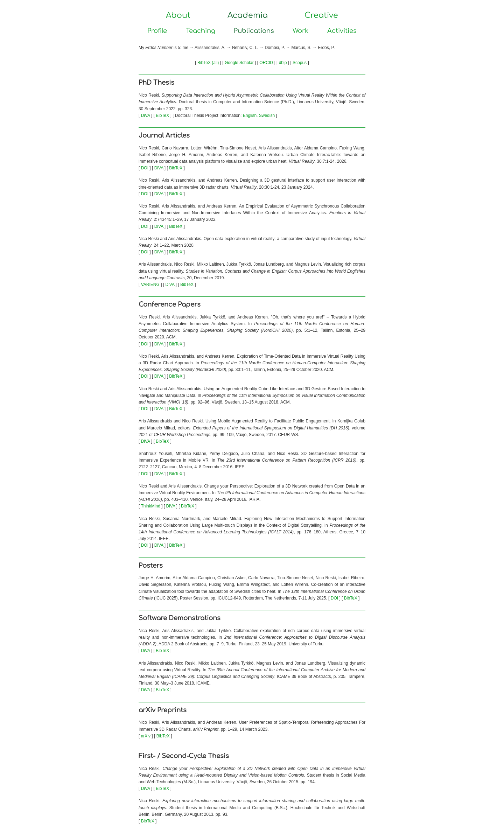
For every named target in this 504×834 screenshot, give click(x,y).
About (178, 15)
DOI (145, 168)
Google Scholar (239, 63)
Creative (321, 15)
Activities (342, 31)
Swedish (267, 115)
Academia (248, 15)
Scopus (300, 63)
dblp (283, 63)
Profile (157, 31)
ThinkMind (150, 506)
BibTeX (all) (208, 63)
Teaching (201, 31)
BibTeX (162, 115)
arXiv (146, 736)
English (250, 115)
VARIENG (150, 285)
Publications (254, 31)
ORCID (266, 63)
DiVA (146, 115)
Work (300, 31)
